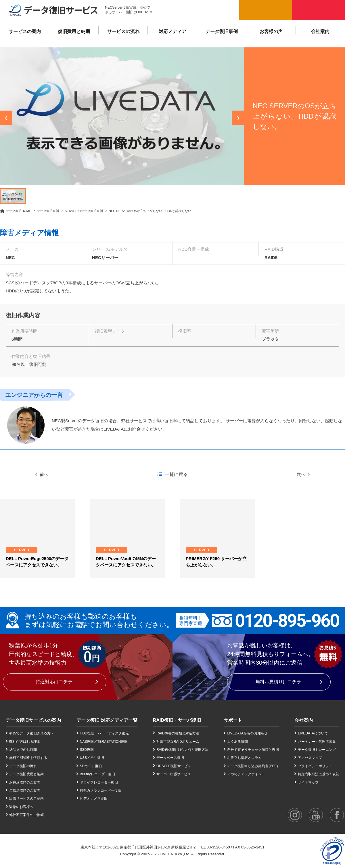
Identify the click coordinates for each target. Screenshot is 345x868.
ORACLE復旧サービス (174, 766)
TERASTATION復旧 (112, 742)
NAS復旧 (87, 742)
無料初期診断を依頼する (28, 758)
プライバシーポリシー (315, 766)
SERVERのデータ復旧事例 (84, 211)
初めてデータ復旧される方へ (32, 733)
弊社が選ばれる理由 (25, 742)
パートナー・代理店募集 (317, 742)
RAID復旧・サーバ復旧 (177, 720)
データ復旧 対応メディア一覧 (107, 720)
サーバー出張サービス (174, 774)
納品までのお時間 (23, 750)
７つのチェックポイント (246, 774)
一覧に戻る (176, 474)
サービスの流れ (123, 31)
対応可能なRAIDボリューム (178, 742)
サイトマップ (308, 782)
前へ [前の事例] (44, 474)
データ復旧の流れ (23, 766)
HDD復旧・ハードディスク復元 (104, 733)
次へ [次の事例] (301, 474)
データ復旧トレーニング (317, 750)
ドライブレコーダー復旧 (99, 782)
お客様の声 (271, 31)
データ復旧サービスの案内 (33, 720)
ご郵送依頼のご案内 (25, 790)
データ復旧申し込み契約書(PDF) (252, 766)
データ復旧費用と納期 (26, 774)
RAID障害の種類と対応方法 (178, 733)
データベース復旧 (170, 758)
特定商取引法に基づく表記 (319, 774)
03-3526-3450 (218, 847)
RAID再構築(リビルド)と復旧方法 (182, 750)
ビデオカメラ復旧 (94, 798)
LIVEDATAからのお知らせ (247, 733)
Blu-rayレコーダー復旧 (97, 774)
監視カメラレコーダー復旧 (101, 790)
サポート (233, 720)
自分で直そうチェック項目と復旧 (253, 750)
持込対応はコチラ (54, 682)
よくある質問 (237, 742)
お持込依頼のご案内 (25, 782)
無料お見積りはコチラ (278, 682)
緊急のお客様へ (21, 807)
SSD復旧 (87, 750)
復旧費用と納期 (74, 31)
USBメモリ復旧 (92, 758)
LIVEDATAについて (313, 733)
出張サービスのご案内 (26, 798)
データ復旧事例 (222, 31)
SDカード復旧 (91, 766)
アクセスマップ (310, 758)
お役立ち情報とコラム (244, 758)
